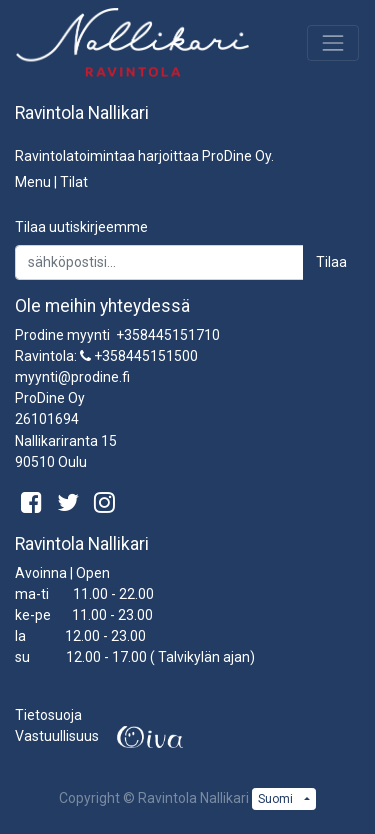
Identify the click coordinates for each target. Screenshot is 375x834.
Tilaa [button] (331, 262)
